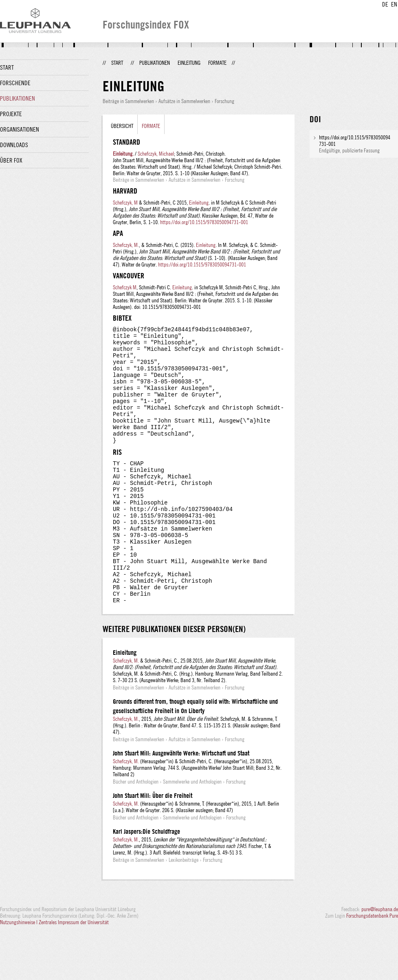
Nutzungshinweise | (19, 971)
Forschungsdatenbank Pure (372, 965)
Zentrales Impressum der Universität (74, 971)
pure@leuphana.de (380, 958)
